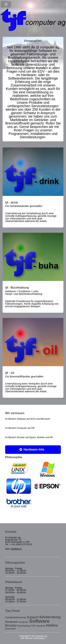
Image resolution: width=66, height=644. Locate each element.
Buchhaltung (24, 626)
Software (39, 621)
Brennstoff (10, 629)
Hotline (52, 625)
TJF (33, 626)
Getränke (41, 626)
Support (33, 617)
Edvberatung (50, 617)
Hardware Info (34, 450)
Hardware (11, 622)
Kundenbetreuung (16, 617)
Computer (24, 622)
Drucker (11, 626)
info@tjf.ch (16, 549)
